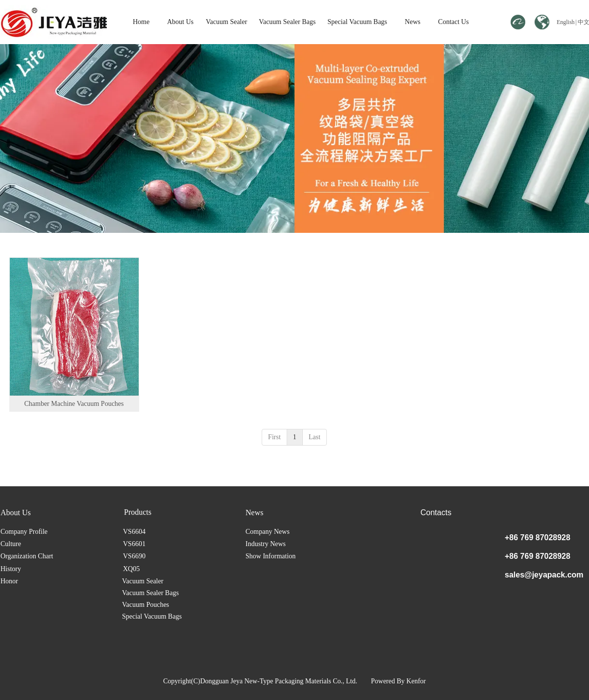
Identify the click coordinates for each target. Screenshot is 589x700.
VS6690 (134, 556)
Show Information (270, 556)
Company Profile (24, 532)
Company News (268, 532)
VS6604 (134, 532)
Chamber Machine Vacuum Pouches (74, 404)
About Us (16, 512)
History (11, 569)
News (254, 512)
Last (315, 437)
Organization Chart (27, 556)
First (274, 437)
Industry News (266, 544)
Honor (9, 581)
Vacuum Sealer (147, 512)
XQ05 (131, 569)
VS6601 (134, 544)
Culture (11, 544)
